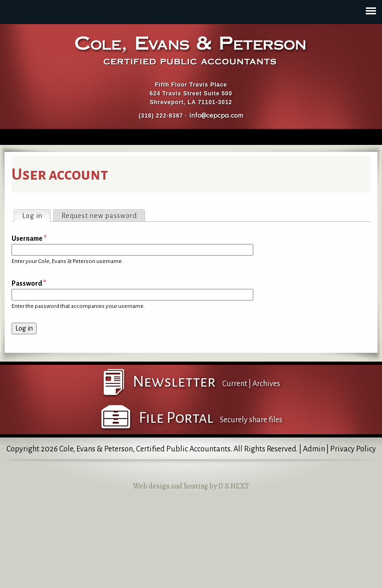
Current (235, 384)
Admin (314, 449)
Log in (36, 215)
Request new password (99, 216)
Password (29, 283)
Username (29, 238)
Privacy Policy (353, 449)
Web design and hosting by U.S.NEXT (191, 486)
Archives (266, 384)
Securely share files (251, 420)
